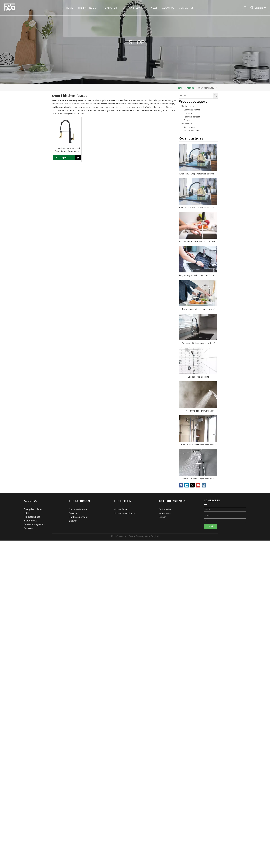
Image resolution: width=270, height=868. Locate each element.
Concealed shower (192, 110)
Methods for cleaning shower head (198, 479)
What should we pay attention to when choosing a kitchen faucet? (198, 174)
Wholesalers (165, 513)
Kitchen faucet (190, 127)
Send (211, 527)
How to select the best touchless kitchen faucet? (198, 208)
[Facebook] (181, 485)
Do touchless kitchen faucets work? (198, 309)
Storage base (31, 521)
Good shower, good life (198, 377)
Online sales (165, 509)
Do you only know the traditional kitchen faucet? (198, 275)
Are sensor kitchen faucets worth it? (198, 343)
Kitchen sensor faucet (193, 131)
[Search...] (196, 96)
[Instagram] (204, 485)
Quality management (34, 524)
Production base (32, 517)
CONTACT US (186, 8)
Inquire (60, 157)
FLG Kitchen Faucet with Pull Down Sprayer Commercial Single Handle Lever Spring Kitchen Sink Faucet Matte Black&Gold (67, 150)
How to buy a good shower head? (198, 411)
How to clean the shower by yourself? (198, 445)
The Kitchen (186, 124)
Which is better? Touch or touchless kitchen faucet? (198, 241)
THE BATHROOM (87, 8)
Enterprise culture (33, 509)
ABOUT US (168, 8)
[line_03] (206, 505)
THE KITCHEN (109, 8)
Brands (162, 517)
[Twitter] (192, 485)
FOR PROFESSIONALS (134, 8)
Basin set (188, 113)
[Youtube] (198, 485)
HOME (70, 8)
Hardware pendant (192, 117)
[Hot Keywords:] (215, 95)
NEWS (154, 8)
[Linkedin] (187, 485)
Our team (29, 528)
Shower (187, 120)
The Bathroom (187, 106)
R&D (26, 513)
